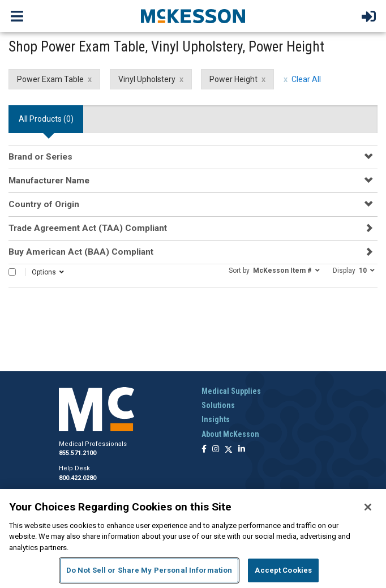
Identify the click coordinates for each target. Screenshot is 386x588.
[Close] (368, 507)
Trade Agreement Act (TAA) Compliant (88, 228)
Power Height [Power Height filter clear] (233, 79)
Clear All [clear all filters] (306, 79)
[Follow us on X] (229, 450)
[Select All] (12, 272)
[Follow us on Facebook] (204, 450)
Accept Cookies (283, 570)
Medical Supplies (231, 391)
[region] (193, 538)
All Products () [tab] (46, 119)
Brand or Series (40, 157)
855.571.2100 (78, 453)
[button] (274, 270)
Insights (216, 419)
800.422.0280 (78, 478)
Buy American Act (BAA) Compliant (81, 252)
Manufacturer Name (49, 181)
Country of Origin (44, 204)
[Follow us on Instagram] (216, 450)
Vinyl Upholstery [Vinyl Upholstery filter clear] (147, 79)
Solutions (218, 405)
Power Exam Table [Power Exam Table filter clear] (50, 79)
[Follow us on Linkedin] (242, 450)
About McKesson (230, 434)
